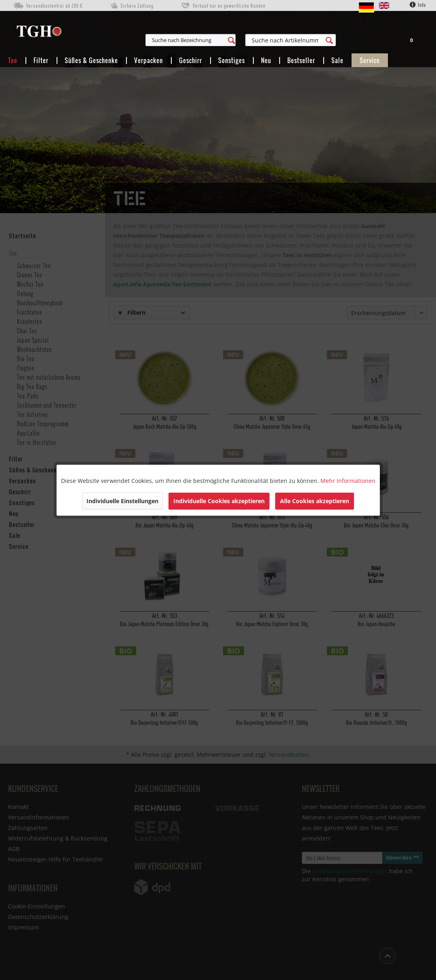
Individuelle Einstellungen (122, 501)
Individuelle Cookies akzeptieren (219, 501)
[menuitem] (228, 40)
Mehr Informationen (348, 481)
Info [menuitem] (418, 5)
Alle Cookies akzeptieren (315, 501)
